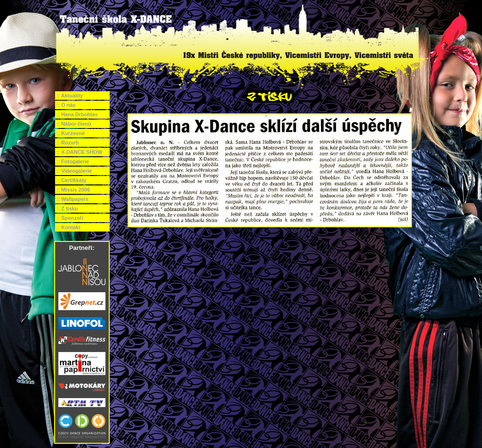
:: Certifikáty (72, 180)
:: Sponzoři (70, 218)
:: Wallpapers (73, 199)
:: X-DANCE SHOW (80, 152)
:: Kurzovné (71, 133)
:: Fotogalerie (73, 161)
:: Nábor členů (74, 124)
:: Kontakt (68, 227)
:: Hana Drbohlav (77, 114)
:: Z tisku (67, 208)
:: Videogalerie (74, 171)
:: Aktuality (70, 96)
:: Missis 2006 (73, 190)
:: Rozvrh (68, 143)
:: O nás (66, 105)
